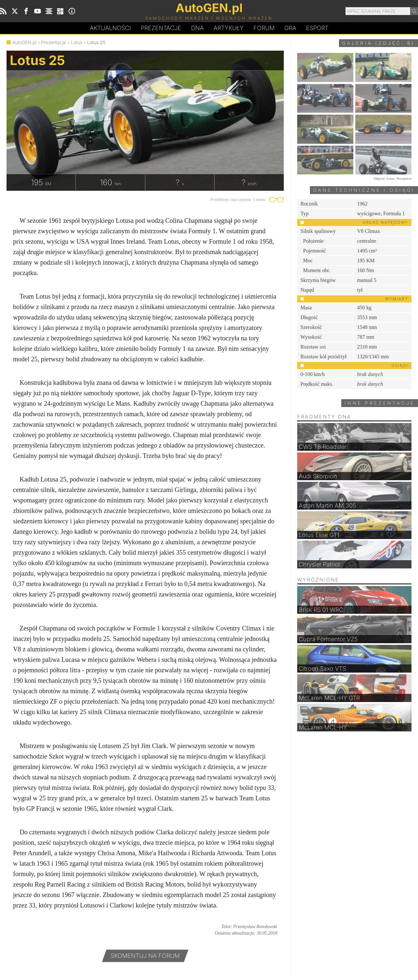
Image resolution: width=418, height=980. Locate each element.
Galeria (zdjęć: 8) (378, 43)
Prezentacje (161, 28)
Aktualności (110, 28)
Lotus (77, 42)
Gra (290, 28)
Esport (317, 28)
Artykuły (229, 28)
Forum (264, 28)
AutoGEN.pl (24, 42)
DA (197, 28)
